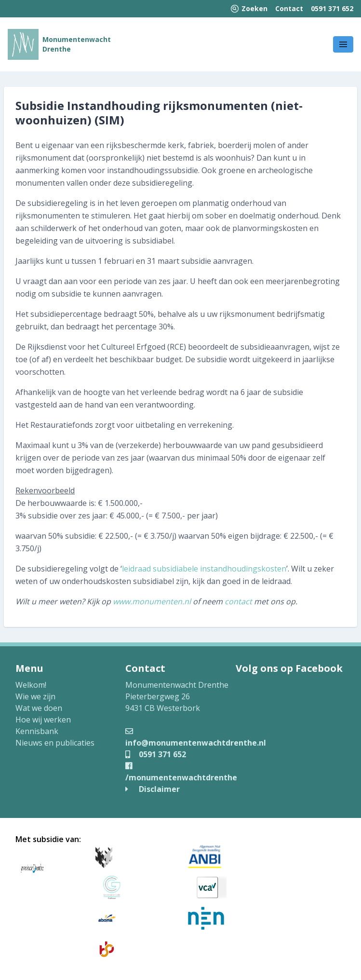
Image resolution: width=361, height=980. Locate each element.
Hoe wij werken (43, 720)
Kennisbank (37, 731)
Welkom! (31, 685)
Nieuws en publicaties (55, 743)
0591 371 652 (332, 8)
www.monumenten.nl (152, 601)
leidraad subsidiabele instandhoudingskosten (204, 569)
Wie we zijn (35, 696)
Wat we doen (39, 708)
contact (238, 601)
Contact (289, 8)
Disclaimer (153, 789)
